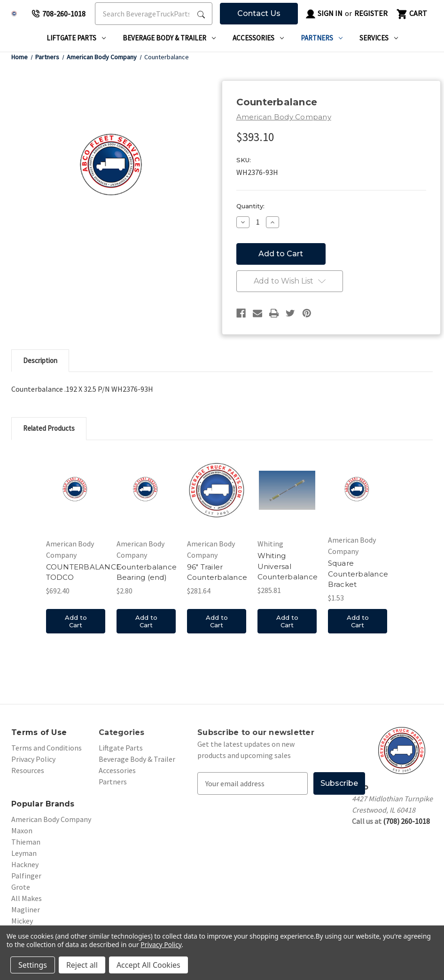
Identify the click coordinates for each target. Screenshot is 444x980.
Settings (33, 965)
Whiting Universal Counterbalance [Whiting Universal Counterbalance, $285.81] (288, 566)
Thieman (26, 842)
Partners (322, 38)
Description (40, 360)
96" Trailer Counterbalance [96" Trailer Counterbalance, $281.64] (217, 572)
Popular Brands (43, 804)
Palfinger (26, 876)
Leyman (24, 853)
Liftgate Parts (76, 38)
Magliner (26, 909)
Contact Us (259, 13)
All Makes (27, 898)
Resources (28, 770)
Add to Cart (75, 621)
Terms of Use (39, 732)
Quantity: (250, 206)
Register (371, 13)
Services (379, 38)
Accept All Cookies (148, 965)
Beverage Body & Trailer (169, 38)
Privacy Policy (33, 759)
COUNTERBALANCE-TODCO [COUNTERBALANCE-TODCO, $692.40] (85, 572)
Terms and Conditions (47, 748)
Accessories (258, 38)
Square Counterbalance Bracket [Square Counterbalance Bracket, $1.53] (358, 574)
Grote (21, 887)
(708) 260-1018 (406, 821)
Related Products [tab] (49, 428)
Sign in (324, 14)
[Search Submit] (201, 14)
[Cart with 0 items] (411, 14)
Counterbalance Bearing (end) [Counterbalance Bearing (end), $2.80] (147, 572)
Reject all (82, 965)
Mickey (22, 921)
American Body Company (51, 819)
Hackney (25, 864)
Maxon (22, 830)
